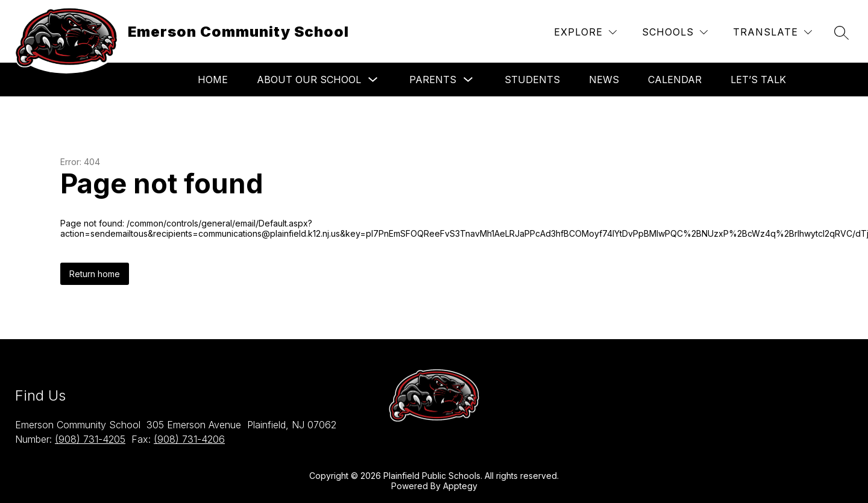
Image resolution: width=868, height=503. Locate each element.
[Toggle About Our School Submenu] (373, 80)
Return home (95, 274)
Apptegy (460, 486)
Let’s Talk (758, 80)
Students (532, 80)
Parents (433, 80)
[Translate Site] (772, 32)
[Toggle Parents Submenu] (468, 80)
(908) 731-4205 (90, 439)
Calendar (675, 80)
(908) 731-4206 (189, 439)
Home (213, 80)
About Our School (309, 80)
